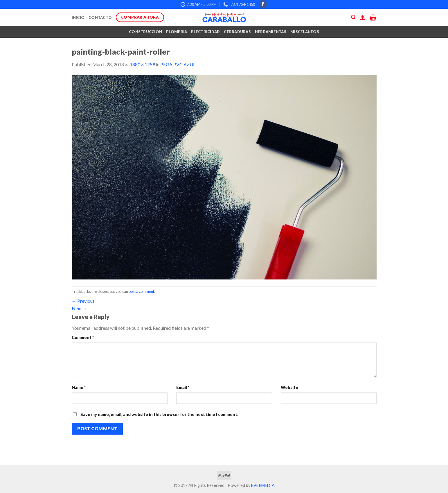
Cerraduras (237, 32)
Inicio (78, 17)
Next (80, 308)
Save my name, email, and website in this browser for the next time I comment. (159, 414)
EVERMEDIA (263, 485)
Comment (83, 337)
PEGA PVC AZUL (178, 64)
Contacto (100, 17)
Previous (83, 301)
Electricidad (205, 32)
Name (79, 387)
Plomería (177, 32)
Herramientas (271, 32)
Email (183, 387)
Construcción (145, 32)
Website (289, 387)
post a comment (141, 291)
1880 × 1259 (142, 64)
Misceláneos (305, 32)
